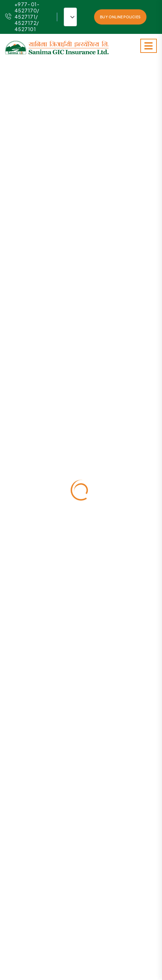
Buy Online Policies (120, 17)
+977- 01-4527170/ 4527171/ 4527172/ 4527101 (22, 17)
